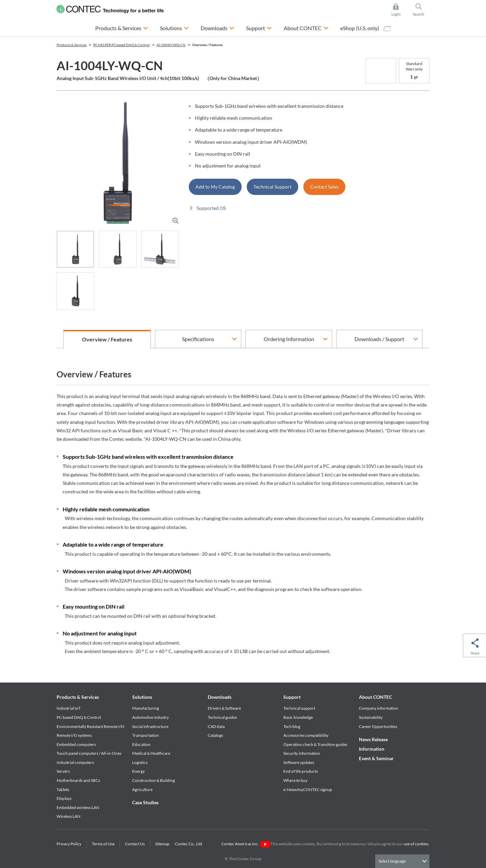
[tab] (75, 249)
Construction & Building (154, 780)
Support (292, 697)
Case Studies (145, 802)
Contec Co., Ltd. (190, 844)
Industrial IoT (69, 708)
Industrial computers (75, 762)
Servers (63, 771)
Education (141, 744)
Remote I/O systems (74, 735)
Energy (138, 771)
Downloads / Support (379, 339)
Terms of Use (103, 844)
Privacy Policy (69, 844)
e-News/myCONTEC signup (308, 790)
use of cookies (416, 844)
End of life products (301, 771)
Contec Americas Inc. (246, 844)
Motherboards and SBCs (78, 780)
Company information (379, 708)
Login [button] (399, 10)
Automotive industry (150, 717)
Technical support (299, 708)
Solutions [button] (174, 27)
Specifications (198, 339)
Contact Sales (324, 187)
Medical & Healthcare (151, 753)
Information (372, 749)
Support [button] (259, 27)
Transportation (146, 735)
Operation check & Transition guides (315, 744)
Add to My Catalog (215, 187)
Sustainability (371, 717)
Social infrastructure (150, 726)
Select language (392, 861)
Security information (302, 753)
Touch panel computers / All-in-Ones (89, 753)
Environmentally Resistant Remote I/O (90, 726)
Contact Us (135, 844)
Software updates (299, 762)
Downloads (220, 697)
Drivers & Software (224, 708)
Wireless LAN (68, 816)
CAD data (216, 726)
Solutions (142, 697)
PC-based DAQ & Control (79, 717)
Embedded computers (76, 744)
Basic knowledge (298, 717)
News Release (373, 739)
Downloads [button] (217, 27)
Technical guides (222, 717)
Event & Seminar (376, 758)
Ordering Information (289, 339)
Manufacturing (146, 708)
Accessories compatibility (306, 735)
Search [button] (421, 10)
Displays (64, 798)
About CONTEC (376, 697)
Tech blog (292, 726)
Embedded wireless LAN (78, 807)
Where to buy (295, 780)
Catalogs (215, 735)
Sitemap (162, 844)
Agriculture (142, 790)
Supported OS (211, 208)
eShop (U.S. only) (366, 28)
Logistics (140, 762)
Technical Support (272, 187)
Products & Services (78, 697)
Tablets (63, 790)
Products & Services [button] (122, 27)
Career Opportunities (378, 726)
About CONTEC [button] (306, 27)
